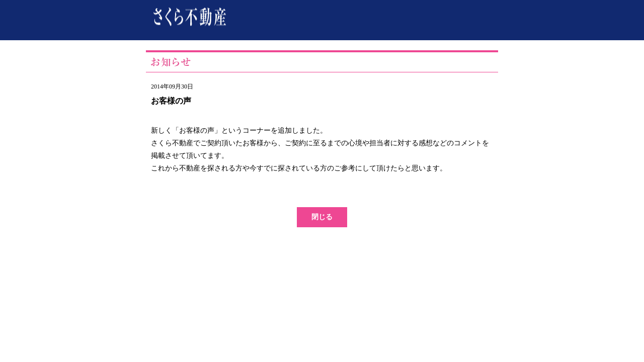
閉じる (322, 217)
